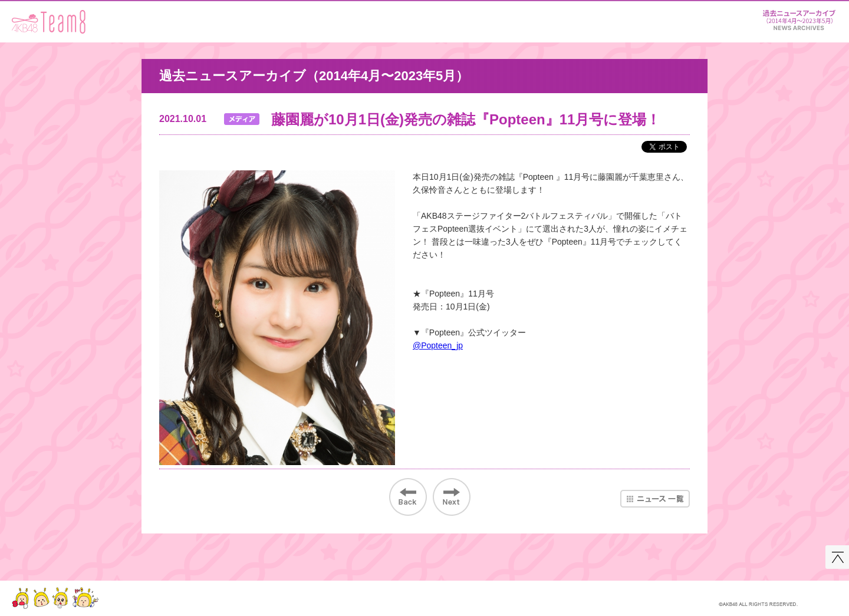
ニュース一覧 (655, 499)
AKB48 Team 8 (49, 22)
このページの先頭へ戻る (837, 557)
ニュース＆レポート (799, 18)
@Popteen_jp (438, 345)
